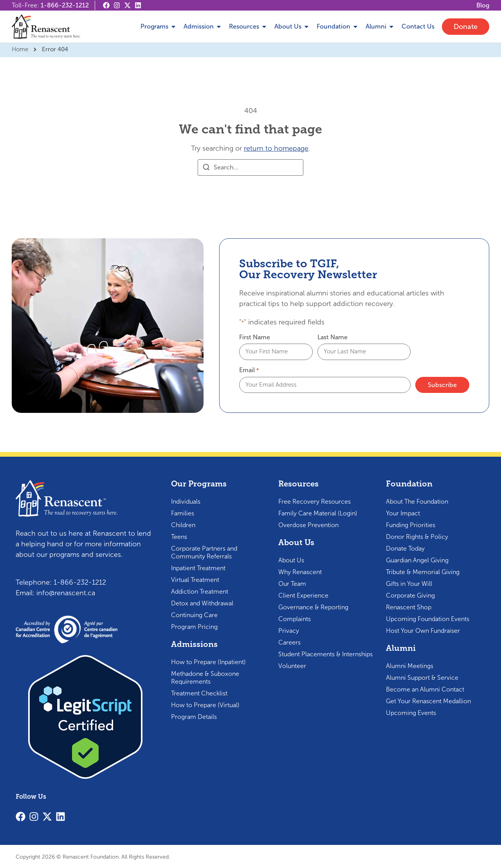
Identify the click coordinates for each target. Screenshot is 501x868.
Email (249, 370)
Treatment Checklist (199, 692)
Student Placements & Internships (325, 653)
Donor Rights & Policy (417, 536)
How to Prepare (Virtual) (205, 704)
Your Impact (403, 512)
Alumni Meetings (410, 665)
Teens (179, 536)
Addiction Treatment (200, 591)
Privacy (289, 630)
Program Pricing (194, 626)
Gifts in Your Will (409, 583)
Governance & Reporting (313, 606)
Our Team (292, 583)
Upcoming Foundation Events (428, 618)
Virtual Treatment (195, 579)
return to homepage (276, 148)
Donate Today (405, 548)
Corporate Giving (410, 595)
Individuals (186, 501)
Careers (289, 642)
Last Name (332, 337)
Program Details (194, 716)
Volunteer (292, 665)
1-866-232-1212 (65, 5)
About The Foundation (417, 501)
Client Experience (303, 595)
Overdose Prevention (308, 524)
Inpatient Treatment (198, 567)
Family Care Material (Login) (318, 512)
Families (183, 512)
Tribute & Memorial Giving (423, 571)
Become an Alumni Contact (425, 689)
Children (183, 524)
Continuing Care (194, 614)
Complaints (295, 618)
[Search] (206, 168)
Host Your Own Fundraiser (423, 630)
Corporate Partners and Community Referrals (204, 552)
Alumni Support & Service (422, 677)
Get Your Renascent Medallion (428, 700)
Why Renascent (300, 571)
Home (20, 49)
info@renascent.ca (66, 592)
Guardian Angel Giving (417, 559)
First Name (255, 337)
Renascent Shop (409, 606)
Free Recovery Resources (314, 501)
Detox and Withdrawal (202, 602)
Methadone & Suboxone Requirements (205, 677)
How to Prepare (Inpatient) (208, 661)
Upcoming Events (411, 712)
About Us (291, 559)
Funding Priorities (411, 524)
